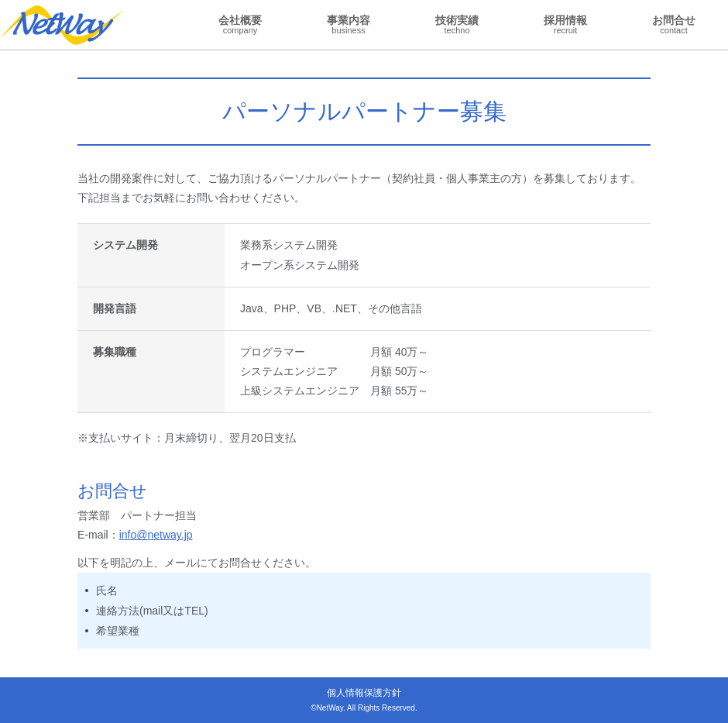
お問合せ (674, 24)
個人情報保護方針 (364, 693)
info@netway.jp (156, 535)
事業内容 (349, 24)
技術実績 (457, 24)
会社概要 (240, 24)
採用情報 (565, 24)
